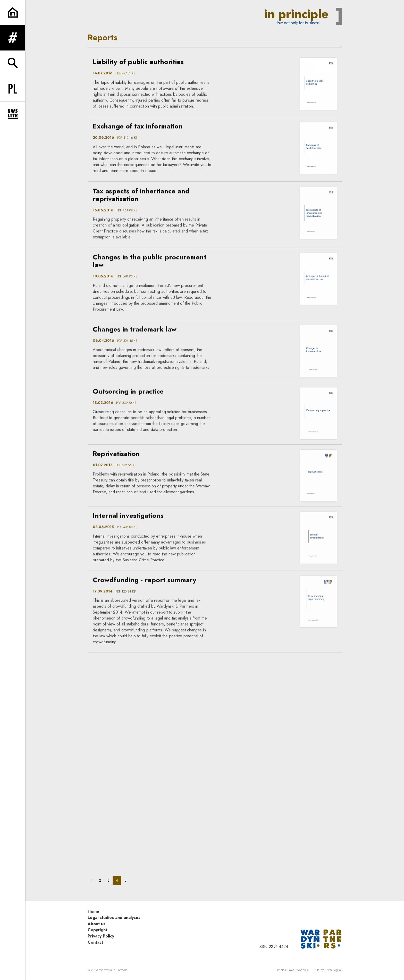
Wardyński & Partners (113, 970)
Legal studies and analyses (114, 918)
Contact (95, 942)
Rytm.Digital (334, 970)
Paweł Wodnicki (298, 970)
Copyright (97, 930)
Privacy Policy (101, 936)
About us (96, 924)
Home (93, 911)
